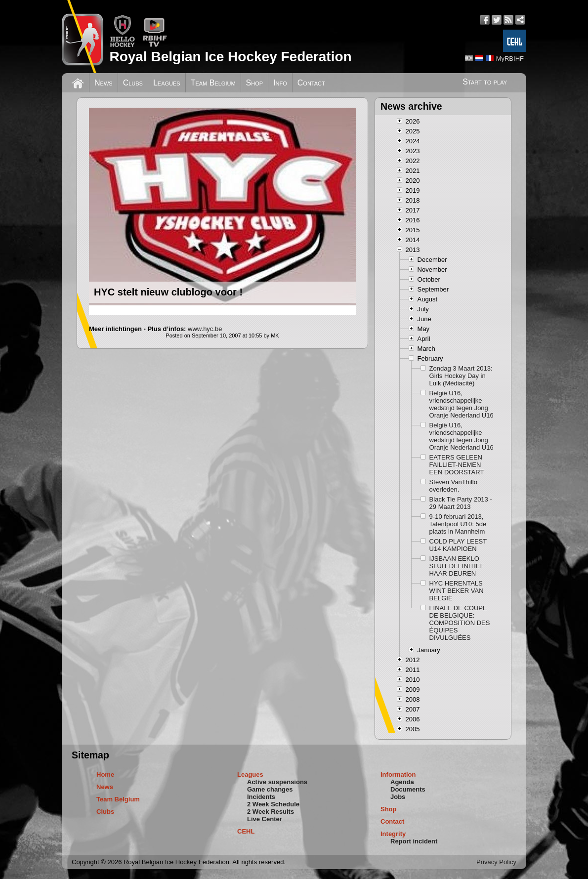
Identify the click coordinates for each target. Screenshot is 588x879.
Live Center (265, 819)
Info (280, 83)
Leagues (167, 83)
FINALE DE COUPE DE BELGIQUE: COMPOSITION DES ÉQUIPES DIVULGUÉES (460, 623)
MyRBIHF (510, 59)
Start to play (485, 82)
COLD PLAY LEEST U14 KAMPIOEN (458, 545)
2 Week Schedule (273, 804)
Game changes (270, 789)
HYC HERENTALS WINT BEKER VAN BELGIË (457, 591)
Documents (408, 789)
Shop (255, 83)
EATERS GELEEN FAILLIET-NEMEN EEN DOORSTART (457, 465)
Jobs (398, 797)
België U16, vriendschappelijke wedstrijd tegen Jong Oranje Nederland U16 (462, 404)
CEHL (246, 831)
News (104, 83)
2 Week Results (271, 812)
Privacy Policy (496, 862)
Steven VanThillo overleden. (453, 486)
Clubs (133, 83)
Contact (311, 83)
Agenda (402, 782)
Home (105, 774)
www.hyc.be (205, 329)
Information (398, 774)
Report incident (414, 841)
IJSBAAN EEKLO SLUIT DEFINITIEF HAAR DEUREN (457, 566)
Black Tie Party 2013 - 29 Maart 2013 (461, 503)
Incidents (261, 797)
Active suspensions (277, 782)
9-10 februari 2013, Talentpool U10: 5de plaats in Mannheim (458, 524)
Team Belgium (213, 83)
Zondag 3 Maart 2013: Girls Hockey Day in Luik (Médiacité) (461, 376)
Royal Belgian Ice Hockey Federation (230, 57)
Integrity (393, 834)
